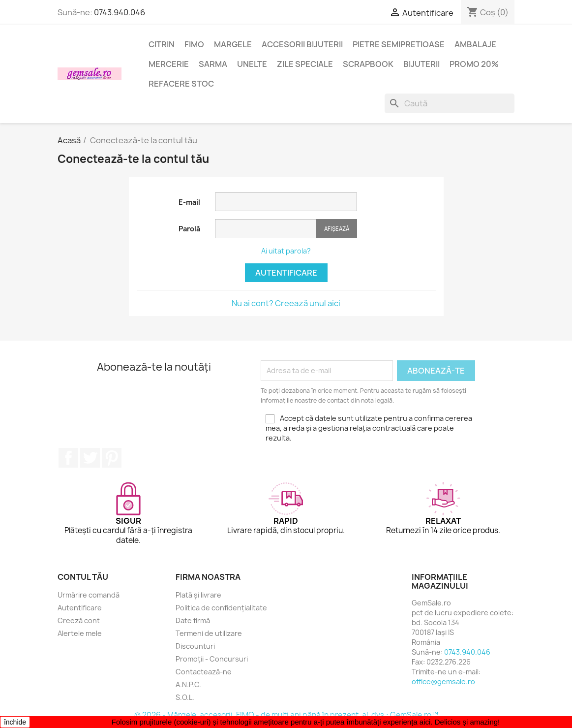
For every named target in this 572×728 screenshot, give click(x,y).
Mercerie (169, 64)
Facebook (68, 458)
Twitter (90, 458)
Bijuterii (421, 64)
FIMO (194, 44)
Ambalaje (475, 44)
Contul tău (83, 577)
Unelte (252, 64)
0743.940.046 (120, 12)
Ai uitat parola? (286, 251)
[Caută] (450, 103)
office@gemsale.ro (443, 681)
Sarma (213, 64)
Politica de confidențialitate (221, 608)
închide (15, 722)
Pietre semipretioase (399, 44)
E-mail (189, 202)
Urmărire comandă (89, 595)
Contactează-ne (204, 672)
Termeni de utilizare (209, 633)
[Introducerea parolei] (266, 229)
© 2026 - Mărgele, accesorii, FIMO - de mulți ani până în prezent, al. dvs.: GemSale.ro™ (286, 715)
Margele (233, 44)
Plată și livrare (198, 595)
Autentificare (286, 273)
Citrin (162, 44)
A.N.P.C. (188, 684)
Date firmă (193, 620)
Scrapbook (368, 64)
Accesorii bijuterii (302, 44)
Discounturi (195, 646)
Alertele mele (80, 633)
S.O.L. (185, 697)
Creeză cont (79, 620)
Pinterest (112, 458)
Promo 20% (474, 64)
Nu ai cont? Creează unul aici (286, 303)
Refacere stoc (181, 84)
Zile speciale (305, 64)
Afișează (337, 229)
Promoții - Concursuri (212, 659)
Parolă (189, 229)
